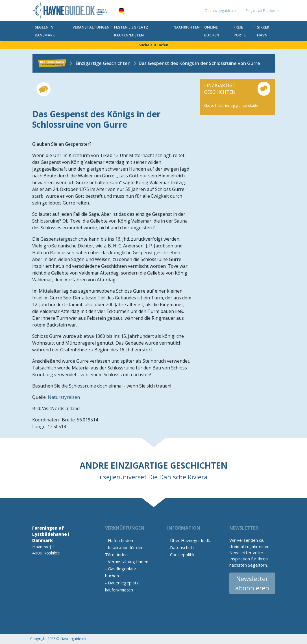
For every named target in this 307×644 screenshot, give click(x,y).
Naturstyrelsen (64, 397)
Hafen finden (120, 540)
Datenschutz (182, 547)
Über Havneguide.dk (190, 540)
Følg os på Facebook (263, 10)
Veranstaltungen (91, 27)
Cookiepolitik (182, 554)
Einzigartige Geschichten (103, 63)
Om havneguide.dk (220, 10)
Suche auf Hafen (153, 45)
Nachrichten (187, 27)
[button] (124, 14)
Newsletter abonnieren (252, 583)
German (121, 11)
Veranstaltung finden (128, 562)
